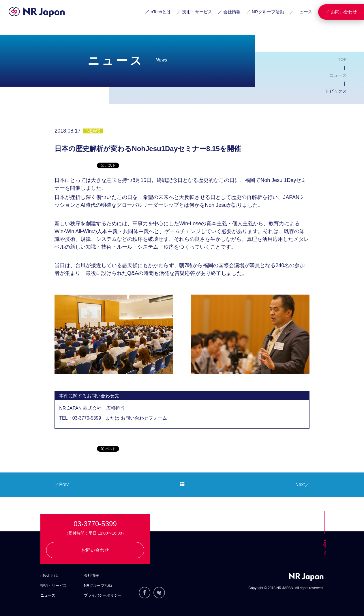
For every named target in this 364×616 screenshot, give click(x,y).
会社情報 (91, 575)
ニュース (338, 75)
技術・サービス (54, 586)
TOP (342, 59)
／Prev (62, 484)
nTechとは (49, 575)
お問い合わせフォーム (144, 418)
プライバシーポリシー (103, 595)
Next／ (302, 484)
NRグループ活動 (98, 586)
